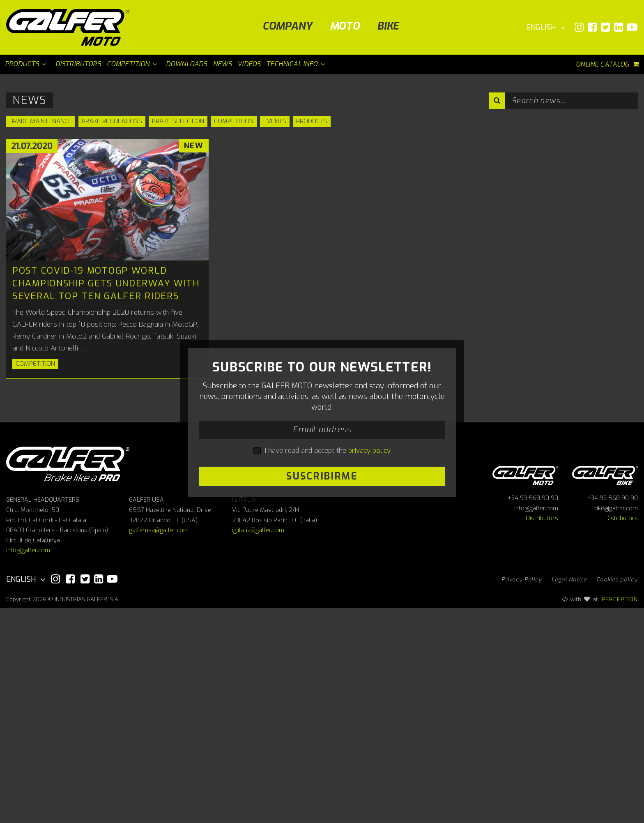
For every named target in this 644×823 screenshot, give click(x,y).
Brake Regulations (112, 121)
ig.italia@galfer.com (258, 745)
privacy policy (369, 558)
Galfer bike (605, 689)
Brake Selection (178, 121)
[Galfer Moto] (71, 27)
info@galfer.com (28, 765)
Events (275, 121)
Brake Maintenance (41, 121)
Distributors (542, 733)
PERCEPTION (620, 814)
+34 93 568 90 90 (533, 713)
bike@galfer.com (616, 723)
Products (312, 121)
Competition (234, 121)
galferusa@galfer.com (159, 745)
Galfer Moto (525, 689)
